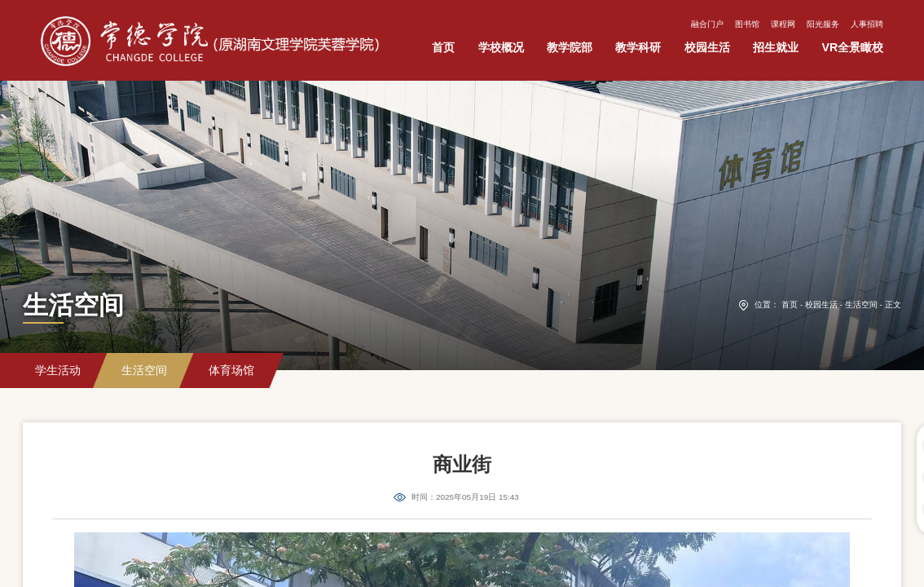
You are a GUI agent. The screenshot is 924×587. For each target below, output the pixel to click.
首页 (790, 305)
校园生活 (821, 305)
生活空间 (861, 305)
